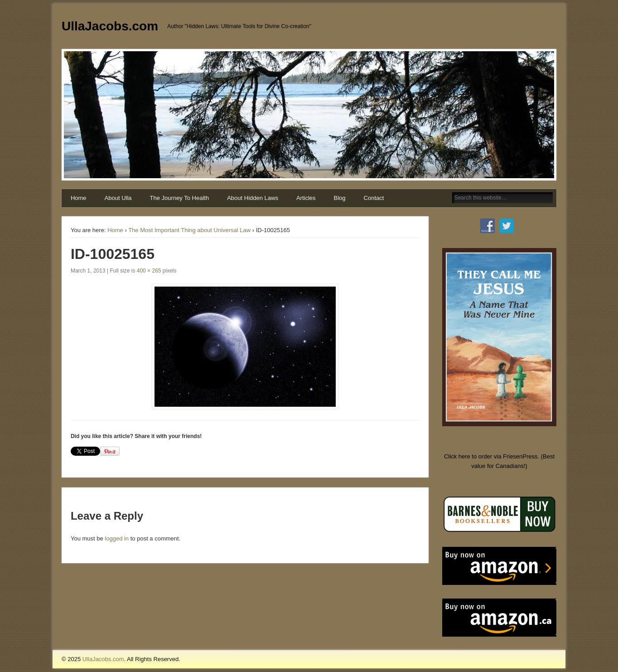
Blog (340, 198)
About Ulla (118, 198)
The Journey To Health (180, 198)
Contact (374, 198)
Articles (306, 198)
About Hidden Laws (253, 198)
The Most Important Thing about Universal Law (189, 230)
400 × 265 (149, 271)
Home (79, 198)
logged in (117, 538)
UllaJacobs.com (110, 26)
